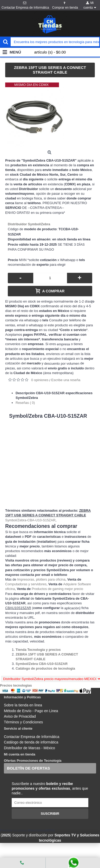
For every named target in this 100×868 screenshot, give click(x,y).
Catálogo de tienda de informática (31, 742)
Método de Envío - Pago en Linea (31, 711)
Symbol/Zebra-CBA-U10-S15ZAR (30, 520)
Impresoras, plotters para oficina (41, 579)
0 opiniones (40, 380)
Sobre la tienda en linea (23, 705)
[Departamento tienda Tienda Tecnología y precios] (38, 650)
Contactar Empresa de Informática (32, 737)
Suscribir (50, 814)
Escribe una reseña (66, 380)
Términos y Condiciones (23, 722)
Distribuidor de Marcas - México (29, 748)
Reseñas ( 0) (25, 403)
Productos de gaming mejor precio (57, 589)
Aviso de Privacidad (20, 716)
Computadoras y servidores (26, 584)
